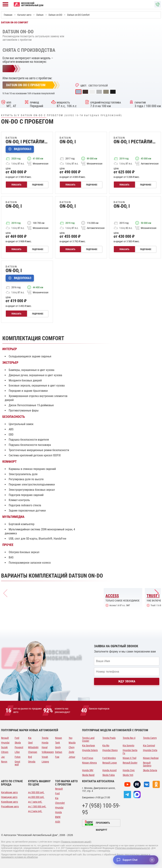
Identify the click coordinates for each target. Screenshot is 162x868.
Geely (58, 747)
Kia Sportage (89, 745)
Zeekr (71, 752)
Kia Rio (106, 745)
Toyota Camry (150, 738)
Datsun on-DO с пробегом (26, 85)
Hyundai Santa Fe (130, 752)
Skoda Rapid (88, 775)
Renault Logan (110, 763)
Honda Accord (109, 770)
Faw (57, 757)
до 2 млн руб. (35, 811)
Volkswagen (47, 752)
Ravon (4, 762)
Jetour (72, 757)
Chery (72, 747)
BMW (58, 817)
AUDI (58, 822)
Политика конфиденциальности (133, 848)
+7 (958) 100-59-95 (101, 809)
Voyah (45, 757)
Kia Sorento (128, 745)
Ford (17, 738)
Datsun (59, 752)
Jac (3, 757)
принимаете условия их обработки (19, 857)
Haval (45, 747)
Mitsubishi (33, 747)
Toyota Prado (109, 738)
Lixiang (45, 762)
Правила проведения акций (76, 842)
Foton (18, 757)
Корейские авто (10, 802)
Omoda (32, 762)
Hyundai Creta (150, 750)
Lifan (17, 752)
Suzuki (4, 747)
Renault (5, 738)
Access (112, 596)
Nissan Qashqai (151, 758)
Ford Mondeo (109, 758)
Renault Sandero (147, 764)
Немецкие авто (9, 797)
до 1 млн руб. (35, 802)
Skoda (18, 743)
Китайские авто (9, 792)
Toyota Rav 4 (129, 738)
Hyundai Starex (110, 750)
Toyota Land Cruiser (88, 739)
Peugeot (19, 747)
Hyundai (5, 743)
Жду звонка (127, 681)
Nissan (59, 738)
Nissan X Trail (129, 758)
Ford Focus (88, 758)
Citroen (5, 752)
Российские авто (10, 806)
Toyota (45, 738)
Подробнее (38, 185)
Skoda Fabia (109, 775)
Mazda (72, 743)
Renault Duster (130, 763)
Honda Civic (129, 770)
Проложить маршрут (103, 824)
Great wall (17, 763)
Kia (30, 738)
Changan (33, 752)
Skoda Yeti (128, 775)
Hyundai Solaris (90, 750)
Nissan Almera (89, 763)
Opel (30, 743)
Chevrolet (60, 803)
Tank (57, 743)
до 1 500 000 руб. (37, 806)
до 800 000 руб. (36, 797)
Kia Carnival (149, 745)
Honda (45, 743)
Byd (30, 757)
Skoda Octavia (150, 770)
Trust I (153, 596)
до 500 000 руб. (36, 792)
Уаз (70, 738)
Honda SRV (88, 770)
